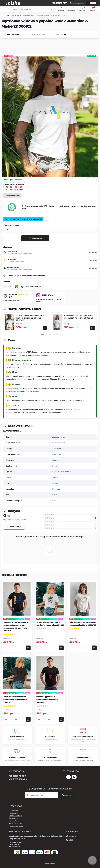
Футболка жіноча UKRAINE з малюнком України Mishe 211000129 (30, 318)
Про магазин (14, 813)
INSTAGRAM (47, 295)
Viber (71, 840)
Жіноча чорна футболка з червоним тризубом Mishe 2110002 (15, 700)
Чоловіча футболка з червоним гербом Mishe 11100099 (47, 700)
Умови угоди (14, 818)
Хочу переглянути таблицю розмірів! (23, 219)
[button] (42, 334)
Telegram (72, 836)
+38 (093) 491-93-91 (18, 779)
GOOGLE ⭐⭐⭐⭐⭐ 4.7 (19, 296)
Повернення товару (16, 826)
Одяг (8, 15)
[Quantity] (11, 238)
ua (93, 3)
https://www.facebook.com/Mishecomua (74, 777)
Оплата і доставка (16, 816)
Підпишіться (67, 795)
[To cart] (45, 328)
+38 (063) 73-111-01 (18, 776)
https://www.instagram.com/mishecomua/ (69, 777)
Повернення (13, 811)
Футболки (15, 15)
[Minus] (6, 238)
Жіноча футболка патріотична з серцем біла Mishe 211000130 (79, 317)
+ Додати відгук (14, 527)
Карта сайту (13, 821)
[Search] (52, 9)
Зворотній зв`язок (16, 823)
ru (89, 3)
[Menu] (3, 3)
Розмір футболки (11, 225)
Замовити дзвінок (77, 3)
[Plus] (16, 238)
